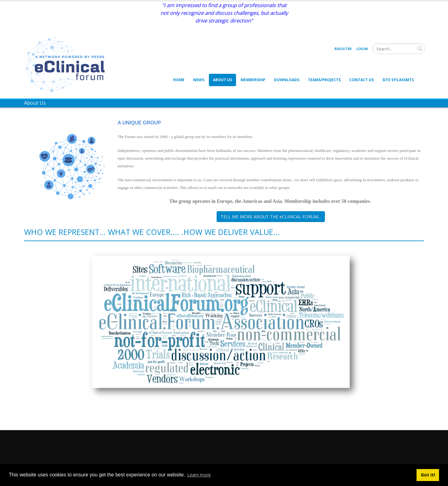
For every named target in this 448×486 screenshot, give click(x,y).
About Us (222, 80)
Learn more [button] (199, 475)
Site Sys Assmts (398, 80)
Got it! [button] (428, 475)
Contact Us (361, 80)
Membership (253, 80)
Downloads (287, 80)
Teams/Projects (324, 80)
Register (343, 49)
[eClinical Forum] (67, 64)
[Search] (399, 49)
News (199, 80)
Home (179, 80)
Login (362, 49)
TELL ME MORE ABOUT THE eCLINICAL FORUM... (271, 217)
